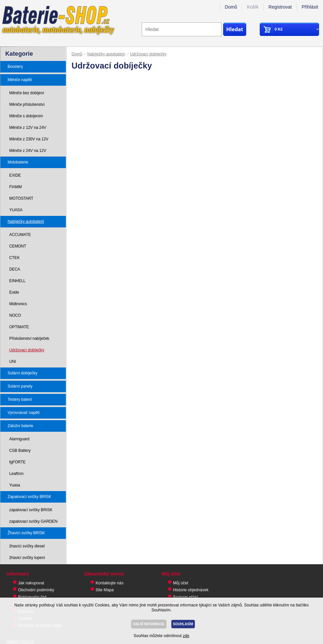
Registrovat (280, 7)
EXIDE (15, 175)
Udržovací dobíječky (27, 350)
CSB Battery (20, 451)
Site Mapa (105, 590)
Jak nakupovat (31, 583)
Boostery (15, 67)
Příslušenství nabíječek (29, 338)
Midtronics (18, 304)
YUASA (16, 210)
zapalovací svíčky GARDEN (33, 521)
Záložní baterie (20, 426)
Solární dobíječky (22, 373)
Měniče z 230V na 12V (29, 139)
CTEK (15, 258)
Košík (253, 7)
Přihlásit (310, 7)
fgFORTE (17, 462)
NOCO (15, 315)
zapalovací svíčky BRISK (31, 510)
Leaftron (16, 474)
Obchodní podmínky (36, 590)
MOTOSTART (21, 198)
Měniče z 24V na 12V (28, 151)
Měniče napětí (20, 80)
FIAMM (15, 187)
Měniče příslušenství (27, 104)
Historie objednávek (191, 590)
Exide (14, 292)
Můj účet (181, 583)
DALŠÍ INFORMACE (149, 624)
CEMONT (18, 246)
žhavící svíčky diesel (27, 546)
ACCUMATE (20, 235)
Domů (231, 7)
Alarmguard (19, 439)
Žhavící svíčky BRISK (26, 533)
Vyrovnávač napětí (24, 413)
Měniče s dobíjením (26, 116)
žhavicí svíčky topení (27, 558)
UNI (13, 362)
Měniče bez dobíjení (27, 93)
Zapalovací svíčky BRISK (29, 497)
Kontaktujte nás (110, 583)
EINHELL (17, 281)
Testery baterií (20, 399)
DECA (15, 269)
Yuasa (15, 485)
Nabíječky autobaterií (26, 221)
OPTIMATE (19, 327)
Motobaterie (18, 162)
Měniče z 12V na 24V (28, 128)
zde (186, 636)
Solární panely (20, 386)
